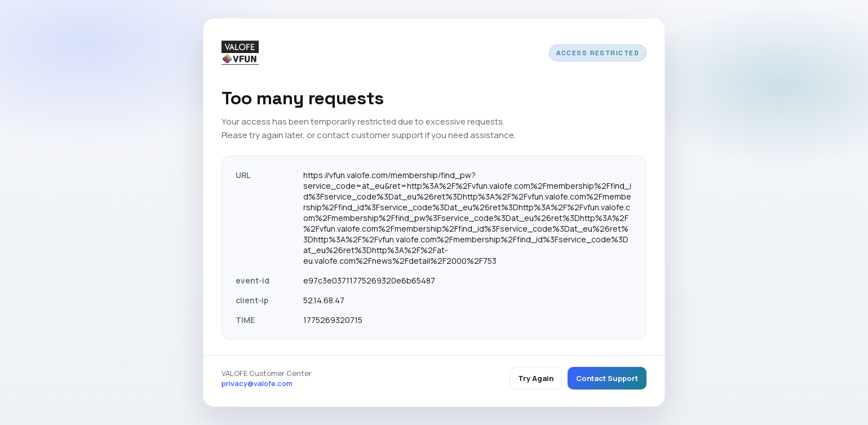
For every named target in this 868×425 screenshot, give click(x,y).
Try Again (536, 378)
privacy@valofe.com (257, 383)
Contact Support (607, 378)
